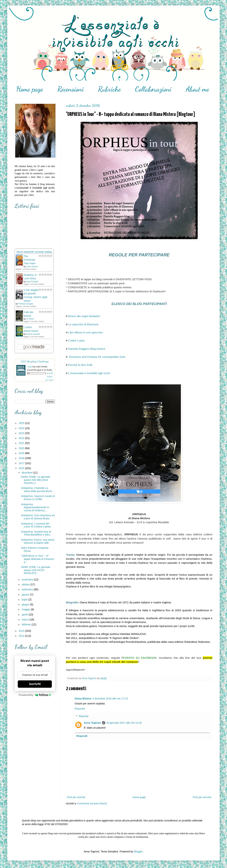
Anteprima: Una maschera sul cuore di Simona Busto (38, 517)
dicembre (27, 473)
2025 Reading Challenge (35, 361)
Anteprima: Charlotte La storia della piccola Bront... (37, 490)
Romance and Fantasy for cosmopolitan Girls (97, 357)
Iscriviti (35, 684)
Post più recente (76, 797)
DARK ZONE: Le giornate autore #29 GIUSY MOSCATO (36, 570)
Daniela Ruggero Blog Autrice (87, 349)
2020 (22, 448)
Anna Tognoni (92, 723)
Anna (30, 367)
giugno (26, 604)
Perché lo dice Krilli (80, 365)
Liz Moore (30, 319)
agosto (26, 595)
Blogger (138, 851)
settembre (28, 589)
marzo (26, 620)
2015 (22, 631)
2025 (22, 423)
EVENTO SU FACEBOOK (140, 658)
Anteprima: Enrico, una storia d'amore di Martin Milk (38, 541)
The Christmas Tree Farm (30, 260)
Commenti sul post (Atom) (92, 803)
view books (49, 380)
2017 (22, 463)
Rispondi (80, 709)
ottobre (26, 584)
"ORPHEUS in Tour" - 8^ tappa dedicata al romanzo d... (38, 559)
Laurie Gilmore (32, 267)
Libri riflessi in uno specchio (85, 332)
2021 (22, 443)
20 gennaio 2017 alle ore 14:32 (124, 723)
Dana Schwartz (32, 282)
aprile (25, 615)
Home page (30, 89)
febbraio (27, 624)
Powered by (35, 695)
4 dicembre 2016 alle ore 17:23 (110, 699)
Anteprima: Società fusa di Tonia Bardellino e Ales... (36, 533)
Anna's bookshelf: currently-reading (34, 252)
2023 (22, 433)
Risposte (83, 716)
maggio (26, 609)
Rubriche (109, 89)
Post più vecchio (202, 797)
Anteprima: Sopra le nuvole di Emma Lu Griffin (38, 498)
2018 (22, 458)
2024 (22, 428)
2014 (22, 636)
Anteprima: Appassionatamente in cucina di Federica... (35, 507)
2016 (22, 468)
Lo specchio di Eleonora (83, 324)
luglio (25, 600)
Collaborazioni (153, 89)
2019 (22, 453)
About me (197, 89)
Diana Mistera (83, 699)
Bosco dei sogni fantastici (84, 316)
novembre (28, 580)
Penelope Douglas (26, 304)
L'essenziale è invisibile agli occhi (89, 373)
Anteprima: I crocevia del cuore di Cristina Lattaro (36, 525)
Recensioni (70, 89)
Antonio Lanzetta (33, 334)
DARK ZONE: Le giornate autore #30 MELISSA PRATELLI (36, 480)
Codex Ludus (77, 340)
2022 (22, 438)
